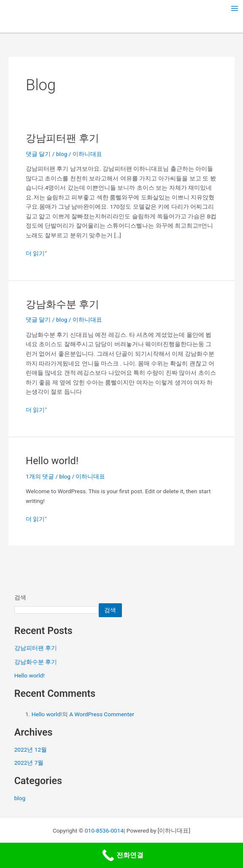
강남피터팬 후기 (62, 138)
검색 (20, 597)
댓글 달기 (38, 154)
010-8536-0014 (104, 830)
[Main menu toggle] (235, 9)
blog (62, 154)
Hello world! (52, 461)
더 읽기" (36, 253)
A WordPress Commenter (102, 714)
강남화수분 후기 (62, 304)
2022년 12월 (31, 750)
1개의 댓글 (40, 476)
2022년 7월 (29, 763)
